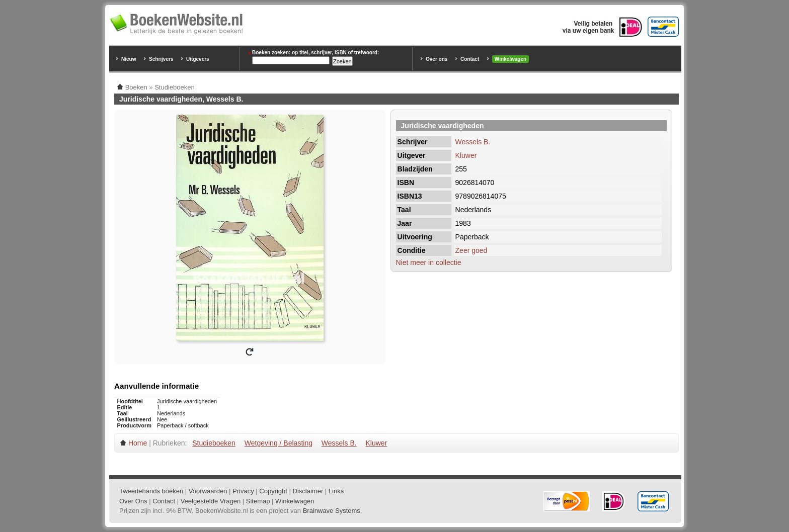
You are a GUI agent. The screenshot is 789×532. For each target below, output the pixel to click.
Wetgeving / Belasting (279, 443)
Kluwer (466, 155)
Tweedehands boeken (151, 491)
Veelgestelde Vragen (211, 501)
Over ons (437, 59)
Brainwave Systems (332, 511)
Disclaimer (308, 491)
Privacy (243, 491)
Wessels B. (473, 142)
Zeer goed (471, 250)
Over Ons (133, 501)
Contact (470, 59)
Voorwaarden (208, 491)
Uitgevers (198, 59)
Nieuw (129, 59)
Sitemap (258, 501)
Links (336, 491)
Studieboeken (214, 443)
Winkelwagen (510, 59)
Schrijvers (161, 59)
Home (138, 443)
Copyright (273, 491)
